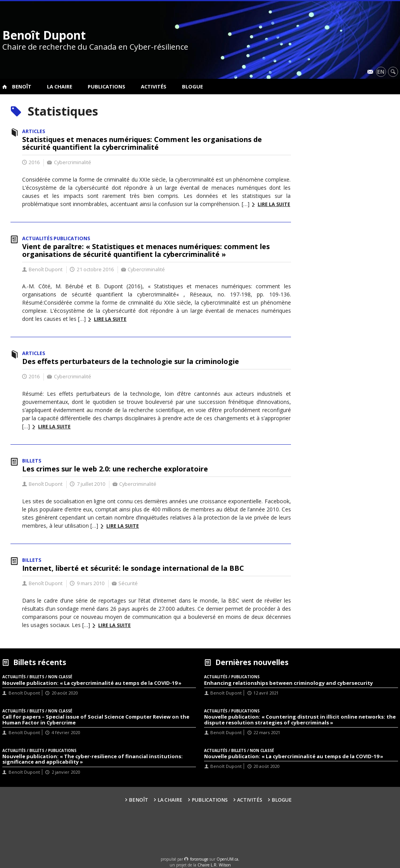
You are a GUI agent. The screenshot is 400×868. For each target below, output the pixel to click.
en (381, 72)
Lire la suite (274, 204)
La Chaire (60, 87)
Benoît (22, 87)
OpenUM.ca (227, 859)
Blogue (192, 87)
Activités (154, 87)
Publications (106, 87)
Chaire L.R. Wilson (214, 865)
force (199, 859)
